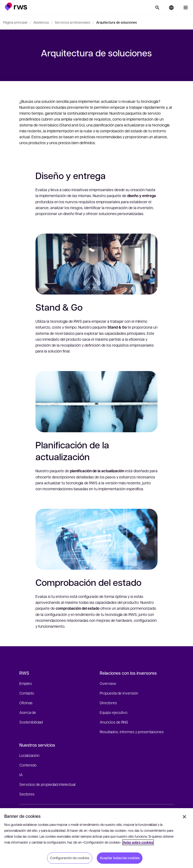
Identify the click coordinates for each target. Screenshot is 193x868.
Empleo (26, 683)
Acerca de (28, 712)
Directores (108, 703)
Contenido (28, 765)
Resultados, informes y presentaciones (132, 732)
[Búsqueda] (157, 8)
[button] (16, 7)
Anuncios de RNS (114, 722)
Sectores (27, 794)
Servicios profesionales (73, 22)
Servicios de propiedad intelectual (47, 784)
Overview (108, 683)
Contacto (27, 693)
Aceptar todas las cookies (120, 858)
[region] (96, 838)
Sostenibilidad (31, 722)
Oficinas (26, 703)
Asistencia (41, 22)
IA (21, 775)
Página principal (15, 22)
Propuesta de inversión (119, 693)
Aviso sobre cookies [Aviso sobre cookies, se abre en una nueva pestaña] (138, 842)
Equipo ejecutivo (114, 712)
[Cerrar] (184, 817)
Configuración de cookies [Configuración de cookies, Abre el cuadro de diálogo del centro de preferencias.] (70, 858)
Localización (29, 755)
